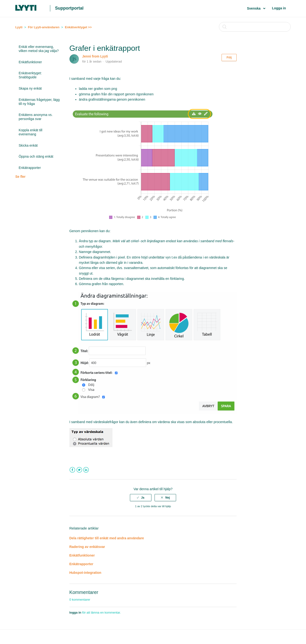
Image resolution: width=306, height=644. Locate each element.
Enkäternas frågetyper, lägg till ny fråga (39, 102)
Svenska (254, 8)
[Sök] (255, 27)
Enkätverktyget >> (78, 27)
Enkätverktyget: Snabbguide (30, 75)
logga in (75, 612)
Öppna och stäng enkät (36, 156)
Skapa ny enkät (30, 88)
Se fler (20, 177)
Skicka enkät (28, 145)
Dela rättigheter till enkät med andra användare (107, 538)
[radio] (141, 498)
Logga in (279, 8)
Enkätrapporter (30, 168)
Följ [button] (229, 57)
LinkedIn (86, 470)
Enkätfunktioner (30, 62)
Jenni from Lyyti (95, 56)
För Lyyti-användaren (44, 27)
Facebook (72, 470)
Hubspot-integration (85, 573)
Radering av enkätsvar (87, 547)
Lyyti (19, 27)
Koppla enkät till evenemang (31, 132)
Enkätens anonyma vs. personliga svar (36, 117)
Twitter (79, 470)
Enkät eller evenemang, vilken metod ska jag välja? (39, 49)
